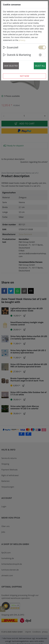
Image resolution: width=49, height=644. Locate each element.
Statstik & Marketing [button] (17, 55)
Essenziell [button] (11, 47)
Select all (40, 66)
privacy (22, 40)
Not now (24, 76)
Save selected (11, 66)
